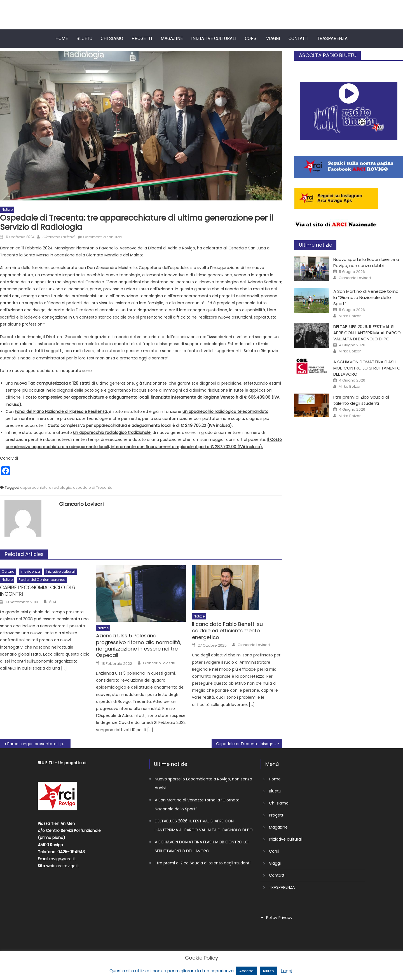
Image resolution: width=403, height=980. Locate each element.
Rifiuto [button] (269, 971)
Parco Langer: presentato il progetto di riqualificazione (39, 744)
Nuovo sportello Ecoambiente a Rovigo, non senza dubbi (366, 262)
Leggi (287, 971)
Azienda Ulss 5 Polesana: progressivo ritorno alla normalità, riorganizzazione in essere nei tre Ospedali (139, 645)
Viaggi (273, 38)
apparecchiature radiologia (46, 487)
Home (62, 38)
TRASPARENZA (332, 38)
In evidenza (30, 571)
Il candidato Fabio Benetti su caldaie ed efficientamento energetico (227, 631)
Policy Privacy (279, 918)
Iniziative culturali (214, 38)
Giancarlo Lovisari (58, 237)
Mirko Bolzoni (351, 316)
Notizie (7, 210)
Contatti (299, 38)
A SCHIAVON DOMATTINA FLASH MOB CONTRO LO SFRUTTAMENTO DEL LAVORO (367, 368)
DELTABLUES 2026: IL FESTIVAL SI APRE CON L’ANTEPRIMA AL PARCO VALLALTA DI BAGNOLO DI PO (367, 333)
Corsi (251, 38)
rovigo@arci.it (63, 859)
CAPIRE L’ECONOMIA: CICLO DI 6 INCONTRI (38, 591)
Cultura (8, 571)
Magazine (172, 38)
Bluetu (84, 38)
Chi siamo (112, 38)
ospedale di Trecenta (93, 487)
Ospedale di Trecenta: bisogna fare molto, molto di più (249, 744)
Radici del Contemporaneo (42, 580)
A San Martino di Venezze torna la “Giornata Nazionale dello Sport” (366, 297)
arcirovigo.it (68, 866)
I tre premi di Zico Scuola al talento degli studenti (361, 400)
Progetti (142, 38)
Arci (52, 602)
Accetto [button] (246, 971)
